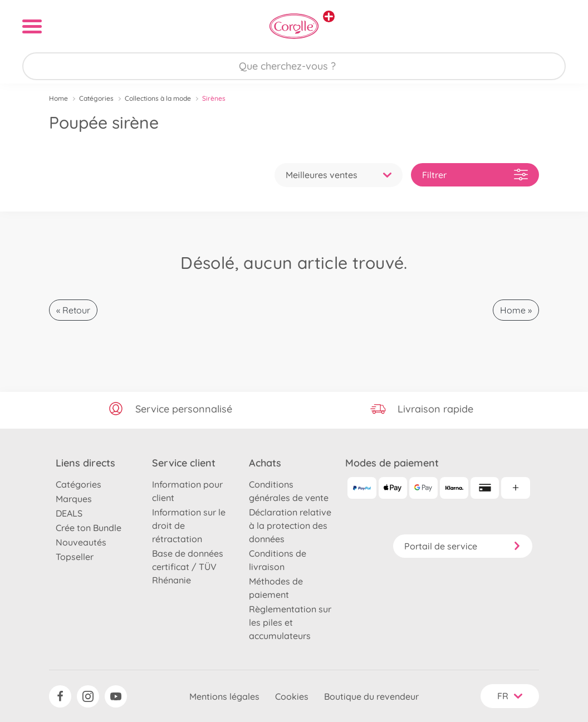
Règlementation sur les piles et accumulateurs (290, 622)
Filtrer (475, 175)
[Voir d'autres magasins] (329, 16)
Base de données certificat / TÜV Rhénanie (188, 567)
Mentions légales (224, 696)
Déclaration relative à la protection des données (290, 525)
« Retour (73, 310)
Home (58, 98)
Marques (74, 499)
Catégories (96, 98)
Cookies (292, 696)
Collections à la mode (158, 98)
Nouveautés (81, 542)
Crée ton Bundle (89, 528)
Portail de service (463, 546)
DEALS (69, 513)
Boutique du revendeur (371, 696)
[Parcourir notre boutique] (294, 66)
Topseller (75, 557)
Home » (516, 310)
